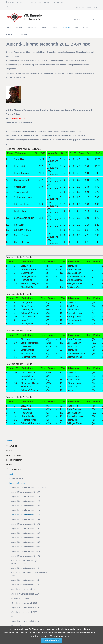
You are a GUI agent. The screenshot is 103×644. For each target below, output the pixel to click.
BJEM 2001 (16, 626)
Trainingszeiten (15, 460)
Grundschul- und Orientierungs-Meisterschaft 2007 (25, 562)
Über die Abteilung (14, 469)
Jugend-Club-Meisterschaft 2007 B (26, 556)
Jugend (10, 474)
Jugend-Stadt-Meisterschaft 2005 (25, 585)
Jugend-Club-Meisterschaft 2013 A (26, 492)
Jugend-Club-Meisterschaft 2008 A (26, 542)
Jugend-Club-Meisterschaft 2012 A (26, 501)
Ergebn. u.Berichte (17, 483)
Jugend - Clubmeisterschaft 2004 (25, 594)
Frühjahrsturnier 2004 (20, 598)
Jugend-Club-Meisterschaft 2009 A (26, 533)
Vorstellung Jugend (17, 478)
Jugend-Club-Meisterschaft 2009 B (26, 538)
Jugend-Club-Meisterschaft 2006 (25, 568)
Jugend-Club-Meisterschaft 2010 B (26, 524)
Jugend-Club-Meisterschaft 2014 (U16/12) (29, 487)
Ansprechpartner (16, 455)
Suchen (94, 19)
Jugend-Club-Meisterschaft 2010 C (26, 529)
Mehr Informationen (59, 636)
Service (79, 7)
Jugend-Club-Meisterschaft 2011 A (26, 510)
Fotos (12, 465)
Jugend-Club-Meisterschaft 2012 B (26, 506)
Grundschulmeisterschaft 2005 (24, 589)
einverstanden (51, 640)
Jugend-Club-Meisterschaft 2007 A (26, 551)
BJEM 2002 (16, 617)
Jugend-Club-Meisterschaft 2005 (25, 580)
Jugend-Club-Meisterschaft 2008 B (26, 547)
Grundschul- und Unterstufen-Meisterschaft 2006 (29, 574)
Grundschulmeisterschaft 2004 (24, 603)
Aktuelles (13, 446)
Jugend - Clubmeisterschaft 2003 (25, 608)
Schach (9, 441)
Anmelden (91, 7)
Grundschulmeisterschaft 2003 (24, 612)
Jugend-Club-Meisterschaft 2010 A (26, 519)
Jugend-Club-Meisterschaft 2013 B (26, 497)
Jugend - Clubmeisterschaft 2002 (25, 621)
